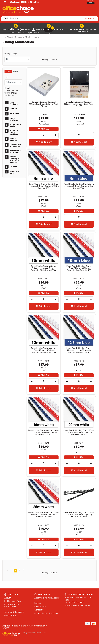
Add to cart (45, 142)
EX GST (87, 3)
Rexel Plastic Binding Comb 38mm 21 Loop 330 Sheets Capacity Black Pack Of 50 (79, 515)
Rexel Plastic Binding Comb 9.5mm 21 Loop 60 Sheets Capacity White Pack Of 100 (44, 268)
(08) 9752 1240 (78, 603)
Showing (49, 60)
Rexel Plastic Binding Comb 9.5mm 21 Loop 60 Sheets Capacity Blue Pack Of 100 (79, 268)
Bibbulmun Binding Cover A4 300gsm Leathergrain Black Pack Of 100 (79, 104)
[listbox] (17, 59)
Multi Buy (45, 129)
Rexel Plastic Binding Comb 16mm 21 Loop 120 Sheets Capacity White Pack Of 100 (44, 433)
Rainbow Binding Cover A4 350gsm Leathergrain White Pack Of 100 (44, 104)
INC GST (90, 3)
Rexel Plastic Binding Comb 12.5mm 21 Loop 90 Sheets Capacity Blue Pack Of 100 (79, 351)
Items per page (11, 54)
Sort (6, 77)
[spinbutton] (44, 135)
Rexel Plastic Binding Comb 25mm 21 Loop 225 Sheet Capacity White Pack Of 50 (44, 515)
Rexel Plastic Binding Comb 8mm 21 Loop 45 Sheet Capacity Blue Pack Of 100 (79, 186)
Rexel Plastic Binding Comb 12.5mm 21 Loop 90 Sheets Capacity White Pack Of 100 (44, 351)
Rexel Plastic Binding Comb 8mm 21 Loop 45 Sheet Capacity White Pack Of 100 (44, 186)
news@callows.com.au (80, 605)
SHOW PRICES (90, 1)
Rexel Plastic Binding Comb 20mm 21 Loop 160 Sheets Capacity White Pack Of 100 (79, 433)
